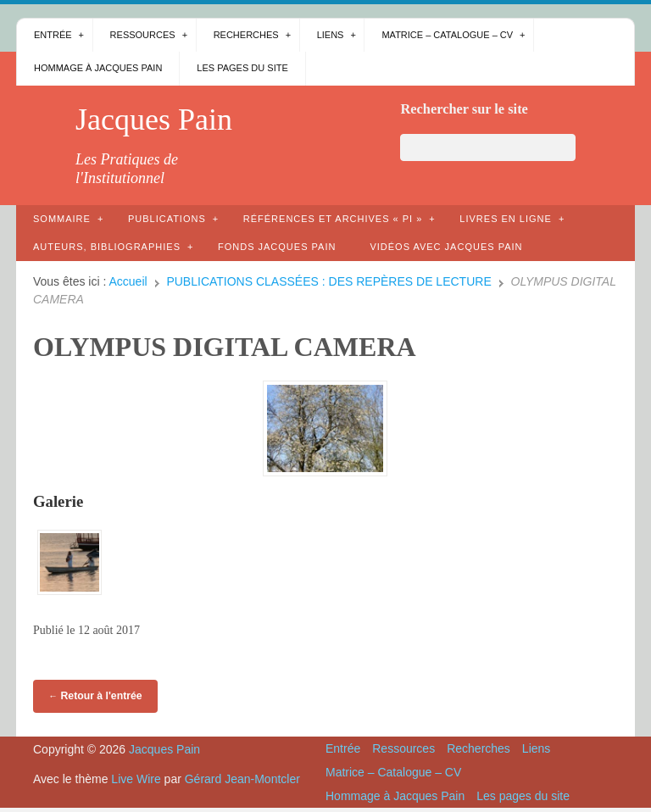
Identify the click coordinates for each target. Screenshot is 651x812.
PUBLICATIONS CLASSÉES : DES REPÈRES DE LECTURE (328, 281)
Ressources (143, 35)
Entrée (53, 35)
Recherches (246, 35)
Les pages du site (242, 68)
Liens (331, 35)
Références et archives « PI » (333, 219)
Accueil (128, 281)
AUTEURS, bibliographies (107, 247)
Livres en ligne (506, 219)
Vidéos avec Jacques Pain (446, 247)
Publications (167, 219)
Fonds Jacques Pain (277, 247)
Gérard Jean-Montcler (242, 779)
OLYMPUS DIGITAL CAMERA (225, 347)
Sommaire (62, 219)
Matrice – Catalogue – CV (447, 35)
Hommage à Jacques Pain (98, 68)
